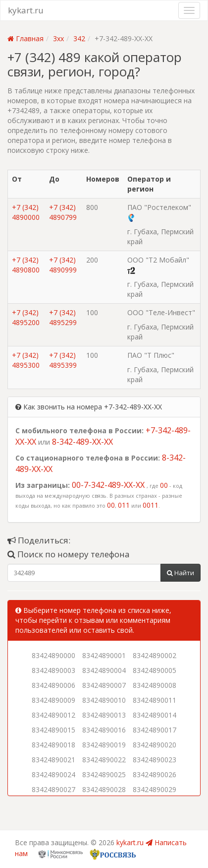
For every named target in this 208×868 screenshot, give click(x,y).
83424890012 (53, 715)
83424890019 (104, 745)
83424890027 (53, 789)
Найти (181, 573)
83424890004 (104, 670)
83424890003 (53, 670)
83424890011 (155, 700)
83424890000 (53, 655)
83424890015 (53, 730)
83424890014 (155, 715)
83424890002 (155, 655)
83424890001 (104, 655)
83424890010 (104, 700)
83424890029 (155, 789)
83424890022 (104, 760)
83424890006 (53, 685)
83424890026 (155, 774)
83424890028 (104, 789)
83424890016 (104, 730)
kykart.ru (26, 10)
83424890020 (155, 745)
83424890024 (53, 774)
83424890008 (155, 685)
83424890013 (104, 715)
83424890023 (155, 760)
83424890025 (104, 774)
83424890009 (53, 700)
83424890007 (104, 685)
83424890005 (155, 670)
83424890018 (53, 745)
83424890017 (155, 730)
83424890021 (53, 760)
